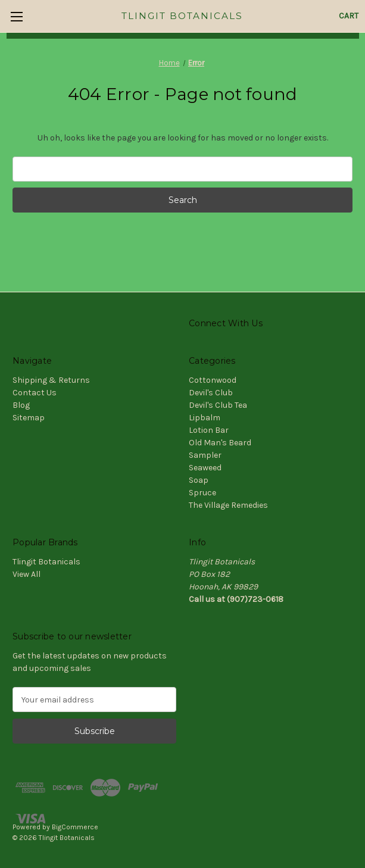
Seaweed (205, 468)
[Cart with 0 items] (349, 16)
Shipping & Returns (51, 380)
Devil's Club (211, 393)
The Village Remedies (228, 505)
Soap (199, 480)
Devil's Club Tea (218, 405)
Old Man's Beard (220, 443)
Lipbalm (205, 418)
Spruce (202, 493)
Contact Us (35, 393)
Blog (21, 405)
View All (26, 574)
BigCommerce (75, 827)
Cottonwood (213, 380)
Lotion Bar (209, 430)
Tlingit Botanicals (46, 562)
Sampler (205, 455)
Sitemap (29, 418)
